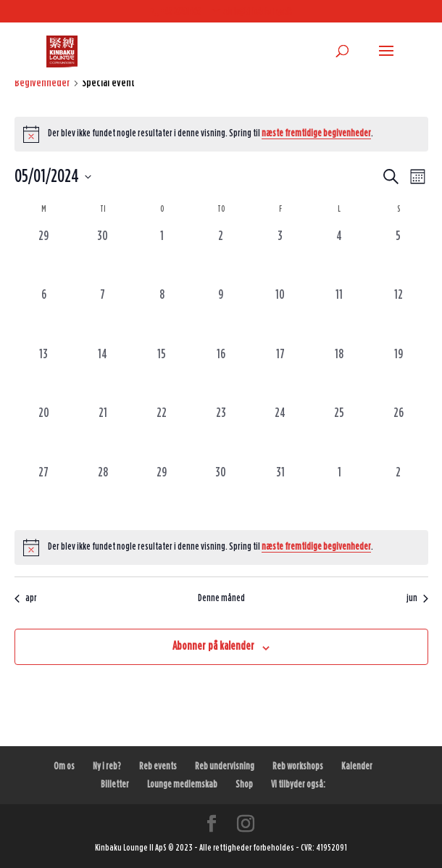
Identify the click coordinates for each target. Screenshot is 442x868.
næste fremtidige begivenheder (316, 133)
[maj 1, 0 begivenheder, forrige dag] (162, 257)
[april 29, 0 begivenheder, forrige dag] (44, 257)
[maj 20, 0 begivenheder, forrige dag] (44, 434)
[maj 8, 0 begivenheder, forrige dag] (162, 315)
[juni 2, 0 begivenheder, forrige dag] (399, 493)
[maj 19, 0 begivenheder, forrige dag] (399, 375)
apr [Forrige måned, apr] (26, 598)
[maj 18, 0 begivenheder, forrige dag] (339, 375)
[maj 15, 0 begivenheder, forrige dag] (162, 375)
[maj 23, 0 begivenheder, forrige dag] (221, 434)
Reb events (158, 766)
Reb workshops (298, 766)
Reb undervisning (225, 766)
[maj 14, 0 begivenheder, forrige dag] (103, 375)
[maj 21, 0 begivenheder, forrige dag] (103, 434)
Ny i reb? (107, 766)
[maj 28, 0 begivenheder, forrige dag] (103, 493)
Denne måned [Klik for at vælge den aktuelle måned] (221, 598)
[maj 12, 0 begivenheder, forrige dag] (399, 315)
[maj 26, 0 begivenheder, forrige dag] (399, 434)
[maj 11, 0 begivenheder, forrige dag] (339, 315)
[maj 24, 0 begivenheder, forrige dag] (280, 434)
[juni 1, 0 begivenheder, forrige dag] (339, 493)
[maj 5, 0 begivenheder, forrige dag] (399, 257)
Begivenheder (42, 83)
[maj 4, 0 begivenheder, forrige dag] (339, 257)
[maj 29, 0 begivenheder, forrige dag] (162, 493)
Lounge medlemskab (182, 785)
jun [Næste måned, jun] (417, 598)
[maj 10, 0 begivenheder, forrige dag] (280, 315)
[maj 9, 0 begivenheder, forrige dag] (221, 315)
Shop (244, 785)
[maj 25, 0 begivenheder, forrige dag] (339, 434)
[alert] (221, 134)
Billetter (115, 785)
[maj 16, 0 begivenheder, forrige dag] (221, 375)
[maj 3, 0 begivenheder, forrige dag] (280, 257)
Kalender (357, 766)
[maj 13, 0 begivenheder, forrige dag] (44, 375)
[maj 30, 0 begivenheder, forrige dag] (221, 493)
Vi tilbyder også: (298, 785)
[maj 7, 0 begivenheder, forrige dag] (103, 315)
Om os (64, 766)
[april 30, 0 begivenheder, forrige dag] (103, 257)
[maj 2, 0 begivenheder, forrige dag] (221, 257)
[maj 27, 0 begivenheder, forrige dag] (44, 493)
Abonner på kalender (213, 646)
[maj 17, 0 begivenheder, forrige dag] (280, 375)
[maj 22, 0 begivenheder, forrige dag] (162, 434)
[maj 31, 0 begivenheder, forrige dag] (280, 493)
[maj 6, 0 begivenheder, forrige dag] (44, 315)
